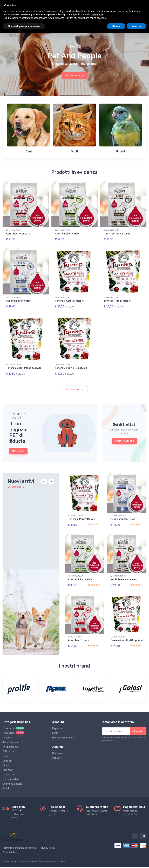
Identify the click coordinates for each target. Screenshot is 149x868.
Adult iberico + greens (117, 234)
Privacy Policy (48, 839)
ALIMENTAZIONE (14, 230)
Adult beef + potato (18, 234)
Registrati (58, 720)
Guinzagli (8, 761)
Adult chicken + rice (67, 234)
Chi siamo (58, 745)
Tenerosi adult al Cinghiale (71, 365)
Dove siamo (18, 447)
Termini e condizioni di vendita (19, 839)
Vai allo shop (75, 385)
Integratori (9, 766)
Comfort (7, 752)
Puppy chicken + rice (18, 300)
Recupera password (63, 729)
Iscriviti (138, 723)
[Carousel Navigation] (48, 479)
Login (55, 725)
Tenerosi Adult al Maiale (69, 300)
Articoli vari (9, 743)
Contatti (57, 749)
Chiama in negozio (124, 437)
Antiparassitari (11, 738)
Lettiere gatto (11, 771)
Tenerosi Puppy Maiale (117, 300)
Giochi (6, 757)
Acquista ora (75, 75)
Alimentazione (11, 734)
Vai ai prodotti (17, 482)
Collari (6, 748)
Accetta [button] (136, 26)
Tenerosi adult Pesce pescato (24, 365)
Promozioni (13, 724)
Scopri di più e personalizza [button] (24, 26)
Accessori (8, 729)
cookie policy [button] (98, 15)
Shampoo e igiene (12, 775)
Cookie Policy (10, 844)
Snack (6, 780)
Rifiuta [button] (116, 26)
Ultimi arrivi (13, 720)
